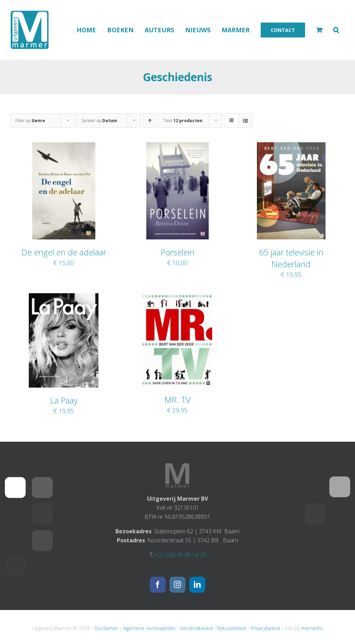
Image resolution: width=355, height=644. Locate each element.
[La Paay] (64, 298)
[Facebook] (158, 585)
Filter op (30, 121)
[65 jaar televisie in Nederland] (291, 147)
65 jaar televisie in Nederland (291, 258)
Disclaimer (106, 628)
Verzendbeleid (196, 628)
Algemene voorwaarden (149, 628)
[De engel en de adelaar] (64, 147)
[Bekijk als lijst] (245, 121)
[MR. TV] (177, 298)
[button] (336, 30)
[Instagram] (177, 585)
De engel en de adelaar (64, 252)
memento (312, 628)
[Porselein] (177, 147)
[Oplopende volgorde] (150, 121)
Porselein (177, 252)
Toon (183, 121)
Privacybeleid (265, 628)
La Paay (64, 400)
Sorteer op (99, 121)
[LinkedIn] (197, 585)
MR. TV (177, 400)
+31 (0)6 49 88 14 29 (180, 555)
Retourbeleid (232, 628)
